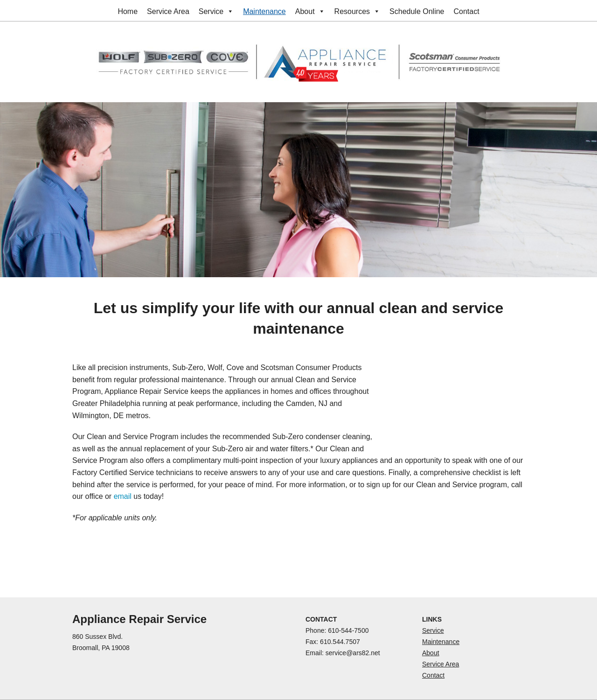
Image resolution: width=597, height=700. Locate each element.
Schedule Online (417, 11)
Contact (466, 11)
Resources (357, 11)
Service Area (168, 11)
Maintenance (264, 11)
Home (128, 11)
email (123, 496)
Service (216, 11)
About (310, 11)
